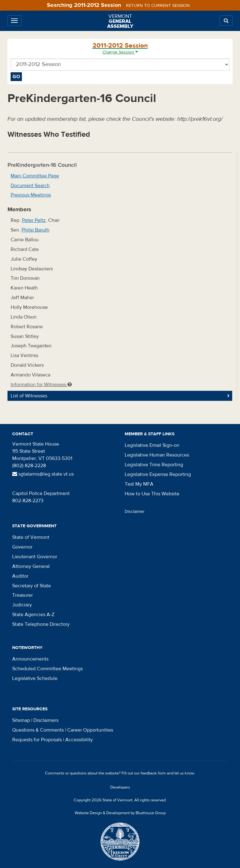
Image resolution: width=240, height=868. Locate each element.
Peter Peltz (34, 220)
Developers (120, 787)
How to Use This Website (152, 494)
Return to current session (158, 6)
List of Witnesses (29, 396)
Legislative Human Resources (157, 455)
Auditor (20, 576)
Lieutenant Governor (35, 557)
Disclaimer (135, 512)
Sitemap (21, 720)
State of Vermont (31, 537)
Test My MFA (139, 484)
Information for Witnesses (41, 385)
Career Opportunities (90, 730)
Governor (22, 547)
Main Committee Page (35, 176)
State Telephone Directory (41, 624)
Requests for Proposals (37, 740)
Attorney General (31, 566)
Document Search (30, 186)
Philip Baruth (35, 230)
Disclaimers (46, 720)
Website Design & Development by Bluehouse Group (120, 813)
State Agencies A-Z (33, 615)
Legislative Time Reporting (154, 465)
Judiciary (22, 605)
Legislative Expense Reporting (158, 474)
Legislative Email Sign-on (152, 445)
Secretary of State (32, 586)
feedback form (153, 773)
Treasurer (22, 595)
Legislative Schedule (35, 678)
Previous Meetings (31, 195)
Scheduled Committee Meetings (47, 669)
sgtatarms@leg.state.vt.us (43, 474)
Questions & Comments (38, 730)
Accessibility (79, 740)
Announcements (30, 659)
